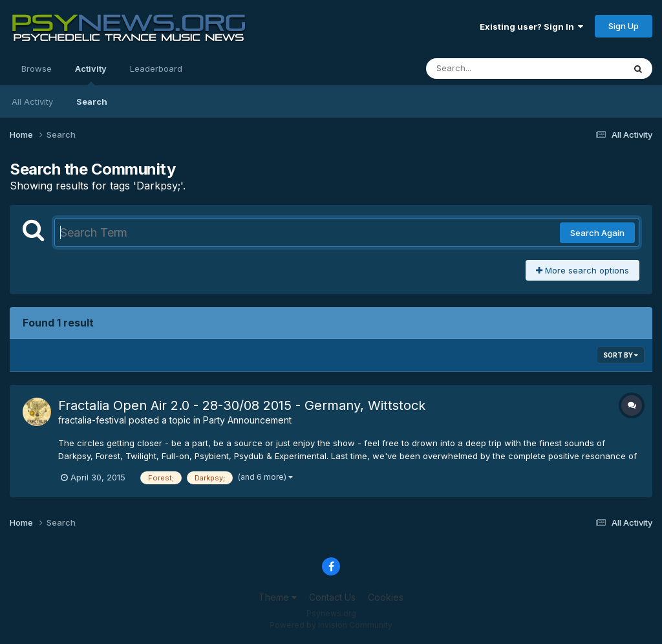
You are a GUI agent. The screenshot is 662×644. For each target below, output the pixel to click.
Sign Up (624, 26)
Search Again (597, 233)
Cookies (386, 597)
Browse (37, 69)
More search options (582, 270)
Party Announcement (247, 420)
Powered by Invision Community (331, 625)
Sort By (621, 355)
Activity (91, 74)
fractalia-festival (92, 420)
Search (92, 102)
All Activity (32, 102)
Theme (278, 597)
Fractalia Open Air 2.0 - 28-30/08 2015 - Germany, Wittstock (242, 405)
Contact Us (332, 597)
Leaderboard (156, 69)
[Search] (490, 69)
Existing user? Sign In (531, 27)
